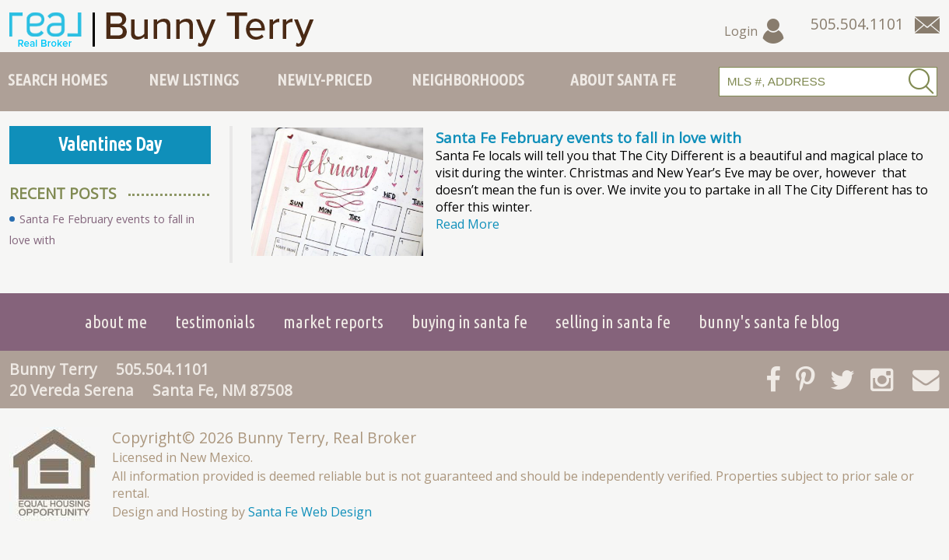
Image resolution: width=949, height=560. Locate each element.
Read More (467, 224)
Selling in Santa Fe (613, 322)
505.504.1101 (163, 369)
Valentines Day (110, 144)
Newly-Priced (324, 79)
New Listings (194, 79)
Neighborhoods (468, 79)
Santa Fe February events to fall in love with (588, 137)
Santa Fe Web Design (310, 512)
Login (755, 31)
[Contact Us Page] (927, 25)
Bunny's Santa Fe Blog (769, 322)
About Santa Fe (623, 79)
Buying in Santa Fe (469, 322)
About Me (116, 322)
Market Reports (333, 322)
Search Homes (58, 79)
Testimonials (215, 322)
